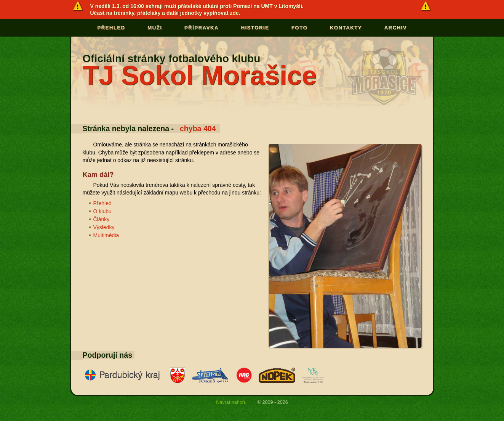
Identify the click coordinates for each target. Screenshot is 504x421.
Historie (255, 28)
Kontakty (346, 28)
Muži (155, 28)
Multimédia (106, 235)
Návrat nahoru (231, 402)
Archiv (395, 28)
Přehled (111, 28)
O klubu (102, 211)
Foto (299, 28)
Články (102, 219)
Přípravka (202, 28)
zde (234, 13)
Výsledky (104, 227)
